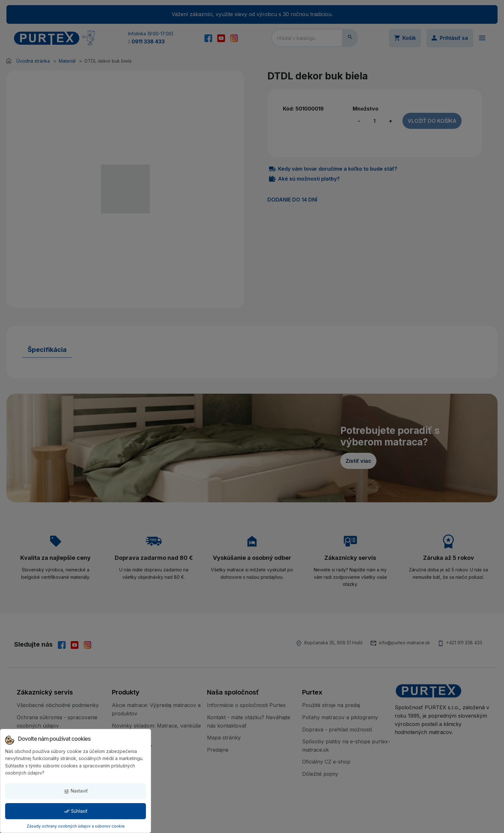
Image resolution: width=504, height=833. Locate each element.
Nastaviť (76, 791)
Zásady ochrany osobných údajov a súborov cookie (76, 826)
